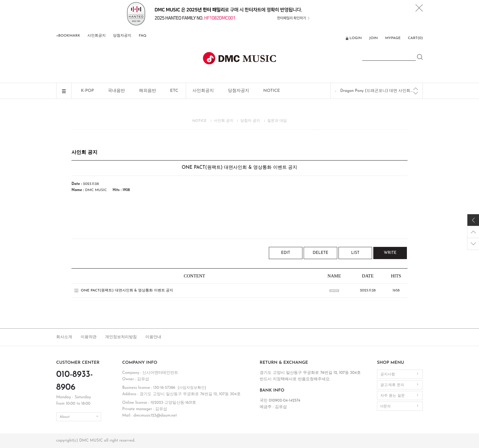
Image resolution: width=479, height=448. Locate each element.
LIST (355, 253)
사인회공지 (97, 36)
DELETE (321, 253)
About (65, 417)
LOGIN (356, 38)
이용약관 (89, 337)
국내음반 (116, 91)
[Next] (416, 93)
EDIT (286, 253)
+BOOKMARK (68, 36)
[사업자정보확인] (192, 388)
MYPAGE (393, 38)
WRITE (390, 253)
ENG (338, 39)
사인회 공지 (224, 121)
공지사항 (388, 374)
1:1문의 (386, 406)
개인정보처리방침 (121, 337)
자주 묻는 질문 (393, 396)
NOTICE (272, 91)
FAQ (143, 36)
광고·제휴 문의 (392, 385)
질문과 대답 (277, 121)
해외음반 (148, 91)
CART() (415, 38)
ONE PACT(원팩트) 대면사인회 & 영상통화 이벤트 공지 (127, 291)
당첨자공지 (122, 36)
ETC (174, 91)
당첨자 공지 (250, 121)
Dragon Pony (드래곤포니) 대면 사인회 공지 (377, 91)
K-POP (87, 91)
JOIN (373, 38)
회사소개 (64, 337)
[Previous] (416, 89)
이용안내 (153, 337)
